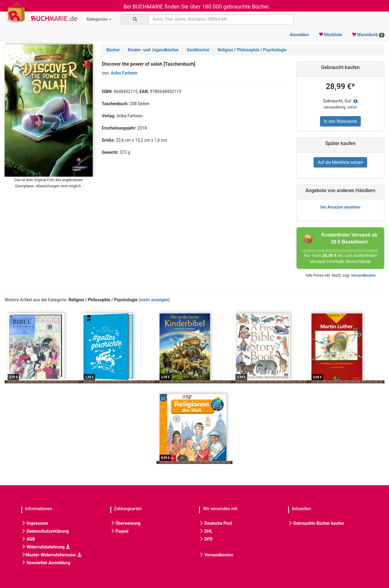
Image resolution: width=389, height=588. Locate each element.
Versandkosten (363, 275)
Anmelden (299, 35)
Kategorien (99, 19)
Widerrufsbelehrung (46, 547)
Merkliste (330, 35)
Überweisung (126, 523)
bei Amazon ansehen (340, 207)
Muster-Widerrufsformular (51, 555)
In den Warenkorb (341, 121)
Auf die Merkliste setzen (340, 162)
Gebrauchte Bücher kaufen (316, 523)
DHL (206, 531)
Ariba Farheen (124, 73)
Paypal (119, 531)
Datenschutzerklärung (45, 531)
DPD (206, 539)
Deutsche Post (216, 523)
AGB (28, 539)
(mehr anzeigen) (154, 300)
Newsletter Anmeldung (46, 563)
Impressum (35, 523)
